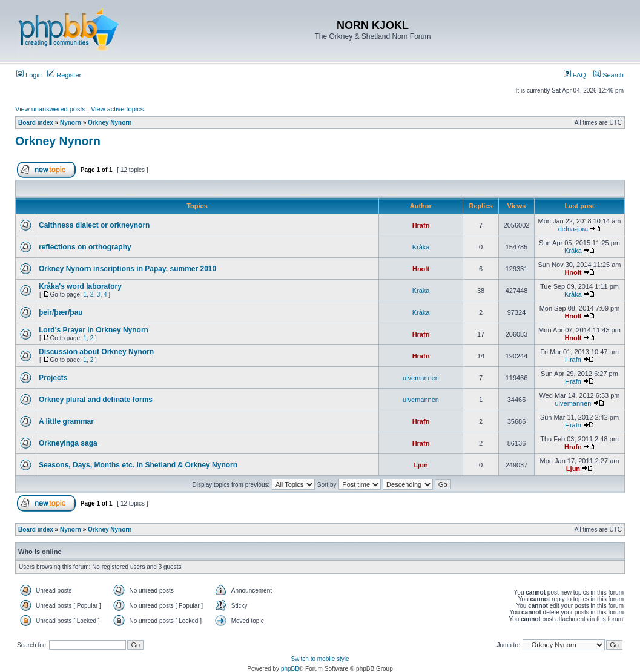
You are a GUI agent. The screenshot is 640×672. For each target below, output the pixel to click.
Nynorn (71, 123)
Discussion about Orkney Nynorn (96, 352)
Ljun (421, 465)
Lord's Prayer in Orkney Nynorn (94, 330)
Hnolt (421, 269)
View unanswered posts (50, 109)
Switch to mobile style (320, 659)
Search (609, 75)
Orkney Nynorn (110, 123)
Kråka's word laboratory (80, 286)
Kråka (421, 247)
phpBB (290, 669)
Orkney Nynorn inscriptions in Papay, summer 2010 (127, 269)
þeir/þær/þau (61, 312)
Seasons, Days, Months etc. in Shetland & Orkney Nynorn (138, 465)
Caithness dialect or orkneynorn (94, 225)
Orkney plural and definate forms (96, 400)
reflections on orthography (85, 247)
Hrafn (421, 225)
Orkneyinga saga (68, 443)
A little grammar (66, 421)
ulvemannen (421, 378)
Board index (36, 123)
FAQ (575, 75)
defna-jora (573, 229)
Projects (53, 378)
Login (29, 75)
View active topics (117, 109)
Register (64, 75)
